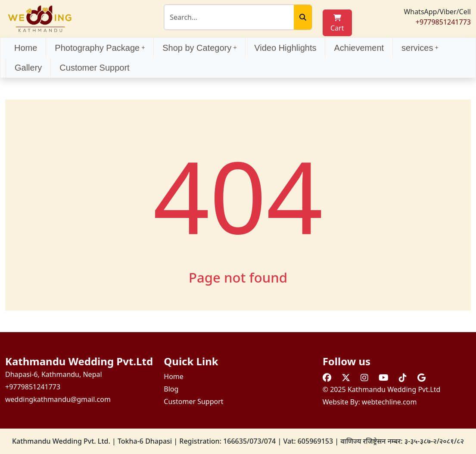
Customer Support (94, 68)
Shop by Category (199, 48)
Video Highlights (285, 48)
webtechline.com (389, 402)
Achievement (359, 48)
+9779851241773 (443, 22)
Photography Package (100, 48)
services (420, 48)
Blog (171, 389)
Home (26, 48)
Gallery (28, 68)
